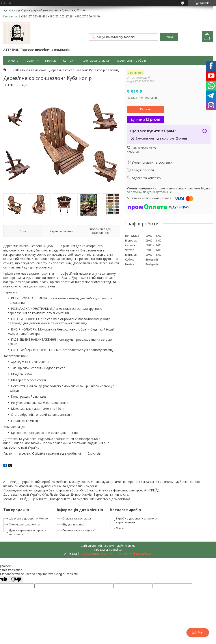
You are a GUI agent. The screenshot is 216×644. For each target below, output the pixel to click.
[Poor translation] (16, 580)
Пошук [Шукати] (169, 37)
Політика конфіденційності (134, 554)
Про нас (51, 60)
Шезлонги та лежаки (30, 70)
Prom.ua (130, 546)
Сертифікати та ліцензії (79, 530)
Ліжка (120, 528)
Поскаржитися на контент (97, 554)
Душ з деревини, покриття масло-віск (28, 532)
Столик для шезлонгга (24, 524)
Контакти (70, 60)
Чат (198, 633)
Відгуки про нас (73, 524)
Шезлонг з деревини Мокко (28, 518)
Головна (12, 60)
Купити (146, 109)
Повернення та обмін (131, 60)
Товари (30, 60)
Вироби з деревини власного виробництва (136, 520)
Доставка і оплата (96, 60)
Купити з (146, 119)
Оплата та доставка (77, 518)
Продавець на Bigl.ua (108, 550)
